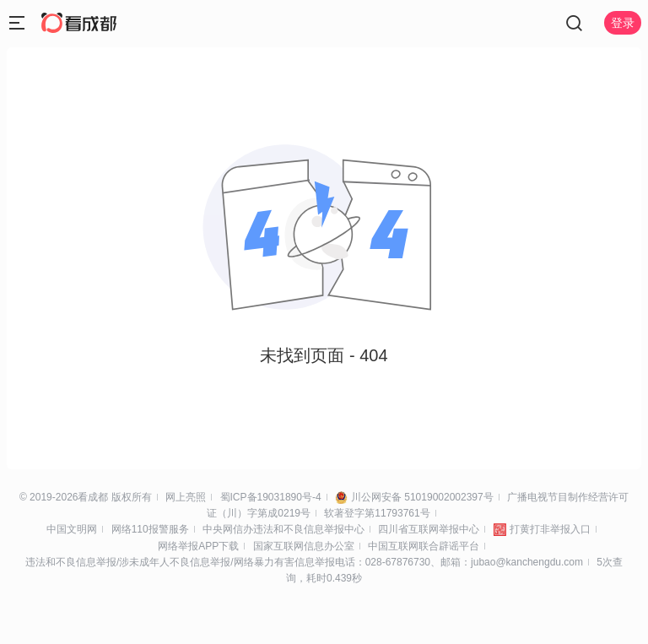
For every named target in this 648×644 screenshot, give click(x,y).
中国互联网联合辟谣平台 (424, 546)
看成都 (93, 497)
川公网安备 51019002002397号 (422, 497)
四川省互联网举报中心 (429, 529)
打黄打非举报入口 (550, 529)
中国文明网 (72, 529)
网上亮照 (186, 497)
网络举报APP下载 (198, 546)
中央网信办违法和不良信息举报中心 (283, 529)
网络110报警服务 (150, 529)
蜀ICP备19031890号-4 (271, 497)
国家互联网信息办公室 (304, 546)
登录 (623, 23)
